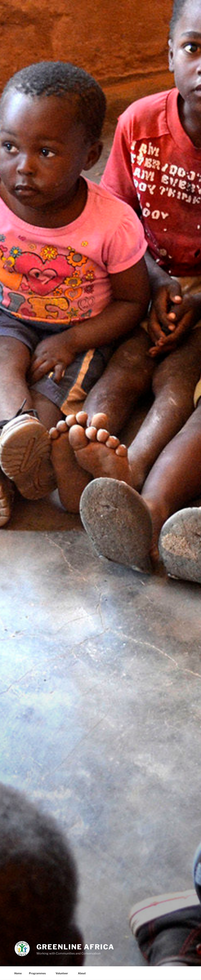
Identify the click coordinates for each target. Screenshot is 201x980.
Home (18, 973)
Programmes (39, 973)
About (84, 973)
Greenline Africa (75, 947)
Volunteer (64, 973)
